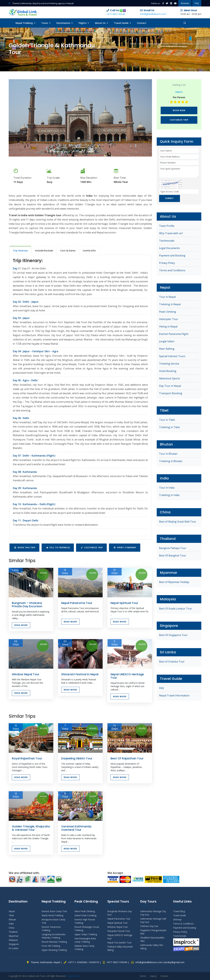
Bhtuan (12, 919)
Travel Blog (179, 911)
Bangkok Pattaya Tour (173, 549)
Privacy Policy (167, 263)
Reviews (185, 3)
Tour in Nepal (167, 297)
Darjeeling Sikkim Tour (77, 758)
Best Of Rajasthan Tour (127, 758)
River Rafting (167, 349)
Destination (65, 23)
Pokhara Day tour (149, 926)
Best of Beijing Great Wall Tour (178, 522)
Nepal (12, 911)
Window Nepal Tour (26, 674)
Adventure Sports (170, 379)
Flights (84, 23)
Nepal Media (73, 976)
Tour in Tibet (167, 420)
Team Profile (167, 226)
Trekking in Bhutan (171, 462)
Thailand (13, 932)
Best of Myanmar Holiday (174, 582)
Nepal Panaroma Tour (77, 603)
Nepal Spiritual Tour (124, 603)
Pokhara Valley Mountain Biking (120, 948)
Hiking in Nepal (168, 327)
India (141, 44)
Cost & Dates (68, 250)
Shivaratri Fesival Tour (119, 931)
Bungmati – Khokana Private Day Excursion (27, 605)
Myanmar (14, 936)
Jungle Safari (167, 342)
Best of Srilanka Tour (172, 662)
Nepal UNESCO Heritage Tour (127, 676)
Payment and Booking (172, 256)
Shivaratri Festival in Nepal (80, 674)
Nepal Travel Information (174, 696)
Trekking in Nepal (170, 305)
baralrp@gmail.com (174, 962)
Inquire (44, 573)
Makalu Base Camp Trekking (84, 947)
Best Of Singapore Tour (173, 636)
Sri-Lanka (13, 948)
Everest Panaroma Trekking (51, 929)
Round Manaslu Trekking (54, 942)
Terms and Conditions (172, 271)
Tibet (11, 915)
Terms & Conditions (183, 924)
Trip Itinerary (20, 250)
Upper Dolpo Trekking (86, 934)
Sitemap (177, 919)
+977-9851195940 (116, 14)
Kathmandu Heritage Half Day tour (153, 920)
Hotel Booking (168, 371)
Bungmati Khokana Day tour (120, 913)
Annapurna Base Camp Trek (53, 921)
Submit (171, 199)
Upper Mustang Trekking (54, 950)
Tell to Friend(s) (58, 548)
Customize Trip (92, 548)
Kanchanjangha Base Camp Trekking (85, 940)
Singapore (14, 944)
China (12, 928)
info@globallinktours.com (153, 14)
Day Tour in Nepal (170, 386)
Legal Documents (169, 249)
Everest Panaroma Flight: (174, 334)
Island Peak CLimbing (85, 915)
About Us (102, 23)
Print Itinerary (125, 548)
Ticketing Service (169, 364)
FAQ (197, 3)
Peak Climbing (168, 312)
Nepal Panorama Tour (119, 919)
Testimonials (167, 241)
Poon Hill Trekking (51, 946)
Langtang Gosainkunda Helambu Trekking (53, 936)
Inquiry (153, 976)
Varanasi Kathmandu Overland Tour (76, 828)
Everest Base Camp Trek (54, 911)
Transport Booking (171, 394)
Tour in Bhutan (168, 454)
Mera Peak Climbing (85, 911)
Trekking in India (169, 496)
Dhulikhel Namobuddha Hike (152, 939)
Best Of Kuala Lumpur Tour (176, 609)
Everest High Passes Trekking (85, 921)
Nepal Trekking (26, 23)
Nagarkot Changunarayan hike (153, 932)
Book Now (179, 110)
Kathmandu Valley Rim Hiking (152, 947)
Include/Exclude (44, 250)
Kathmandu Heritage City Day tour (153, 913)
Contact (142, 23)
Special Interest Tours (172, 357)
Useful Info (89, 250)
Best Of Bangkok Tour (173, 556)
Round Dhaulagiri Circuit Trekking (87, 929)
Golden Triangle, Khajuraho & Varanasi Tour (31, 828)
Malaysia (13, 940)
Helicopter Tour (169, 320)
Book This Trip (25, 548)
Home (133, 44)
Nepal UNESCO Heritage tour (120, 937)
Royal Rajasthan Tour (27, 758)
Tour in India (152, 44)
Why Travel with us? (171, 234)
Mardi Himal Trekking (52, 915)
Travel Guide (123, 23)
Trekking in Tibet (169, 428)
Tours (46, 23)
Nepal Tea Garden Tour (119, 943)
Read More (21, 625)
